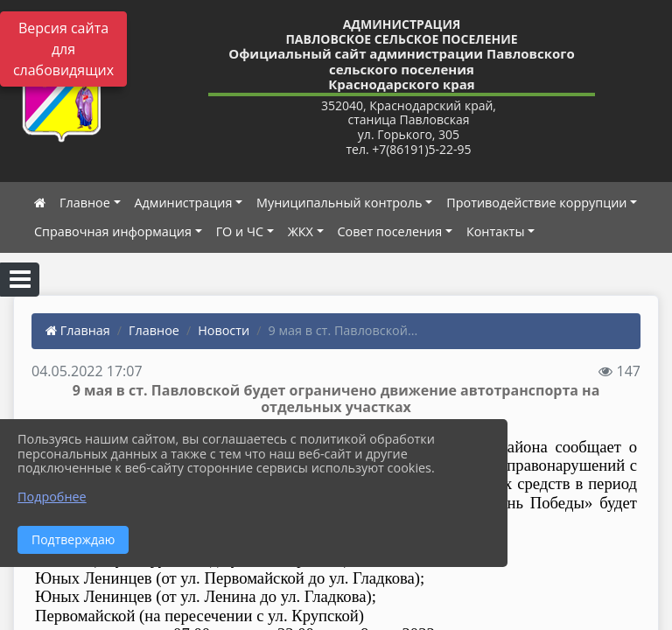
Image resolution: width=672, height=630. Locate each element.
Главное (85, 203)
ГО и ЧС (240, 231)
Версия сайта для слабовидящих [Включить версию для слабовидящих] (63, 49)
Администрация (184, 203)
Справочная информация (113, 231)
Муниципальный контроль (339, 203)
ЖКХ (301, 231)
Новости (224, 330)
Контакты (496, 231)
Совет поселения (390, 231)
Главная (78, 330)
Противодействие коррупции (536, 203)
